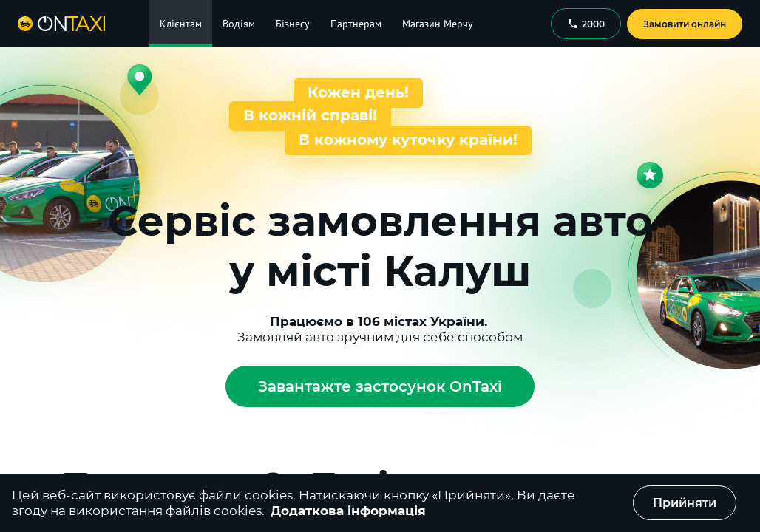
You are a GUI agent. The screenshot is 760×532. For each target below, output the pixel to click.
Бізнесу (293, 24)
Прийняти (685, 503)
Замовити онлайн (685, 24)
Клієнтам (181, 24)
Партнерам (356, 24)
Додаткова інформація (348, 511)
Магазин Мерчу (438, 24)
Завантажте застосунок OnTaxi (380, 386)
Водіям (239, 24)
